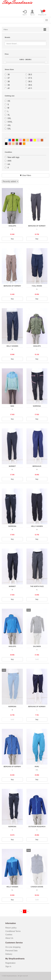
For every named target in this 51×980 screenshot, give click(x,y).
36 (9, 75)
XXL (9, 118)
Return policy (11, 928)
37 (9, 78)
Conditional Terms (13, 931)
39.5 (30, 85)
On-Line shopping (14, 947)
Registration (10, 963)
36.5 (30, 75)
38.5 (30, 81)
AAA (9, 161)
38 (9, 81)
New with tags (13, 157)
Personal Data (11, 951)
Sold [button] (37, 659)
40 (9, 88)
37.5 (30, 78)
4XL (9, 125)
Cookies (9, 935)
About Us (9, 938)
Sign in (25, 13)
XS (9, 101)
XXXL (10, 122)
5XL (9, 129)
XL (9, 115)
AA (9, 164)
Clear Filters (25, 175)
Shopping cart (42, 13)
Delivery (9, 954)
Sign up (32, 13)
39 (9, 85)
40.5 (30, 88)
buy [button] (12, 239)
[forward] (28, 911)
